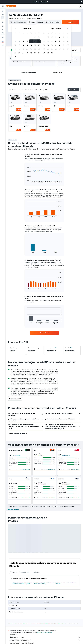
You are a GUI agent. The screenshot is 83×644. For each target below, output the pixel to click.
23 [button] (39, 49)
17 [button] (15, 49)
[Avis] (77, 450)
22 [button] (35, 49)
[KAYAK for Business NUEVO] (3, 33)
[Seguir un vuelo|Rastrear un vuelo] (3, 26)
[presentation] (78, 445)
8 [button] (35, 41)
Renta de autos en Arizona (59, 623)
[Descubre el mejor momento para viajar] (3, 29)
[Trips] (3, 37)
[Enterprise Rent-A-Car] (28, 450)
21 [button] (31, 49)
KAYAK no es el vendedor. (45, 637)
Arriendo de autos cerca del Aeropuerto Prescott (65, 583)
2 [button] (39, 37)
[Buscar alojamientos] (3, 14)
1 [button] (35, 37)
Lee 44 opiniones (66, 455)
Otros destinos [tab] (36, 572)
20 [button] (27, 49)
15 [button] (35, 45)
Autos (15, 623)
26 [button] (23, 53)
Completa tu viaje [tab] (24, 572)
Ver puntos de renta (26, 469)
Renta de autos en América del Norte (26, 623)
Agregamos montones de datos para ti (45, 640)
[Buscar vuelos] (3, 11)
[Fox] (28, 479)
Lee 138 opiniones (42, 484)
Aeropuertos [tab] (14, 572)
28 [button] (31, 53)
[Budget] (52, 479)
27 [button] (27, 53)
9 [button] (39, 41)
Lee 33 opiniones (41, 455)
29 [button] (35, 53)
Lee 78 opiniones (17, 455)
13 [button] (27, 45)
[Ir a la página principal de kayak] (11, 6)
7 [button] (31, 41)
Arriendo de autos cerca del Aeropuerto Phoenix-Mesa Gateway (44, 583)
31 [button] (16, 57)
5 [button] (23, 41)
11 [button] (19, 45)
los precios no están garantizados (44, 632)
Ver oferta (18, 109)
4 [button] (19, 41)
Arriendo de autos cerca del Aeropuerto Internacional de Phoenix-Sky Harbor (22, 583)
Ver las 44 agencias (13, 509)
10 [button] (16, 45)
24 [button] (15, 53)
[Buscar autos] (3, 18)
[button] (81, 2)
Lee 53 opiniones (66, 484)
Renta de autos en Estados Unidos (44, 623)
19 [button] (23, 49)
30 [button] (39, 53)
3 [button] (16, 41)
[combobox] (17, 18)
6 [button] (27, 41)
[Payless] (77, 479)
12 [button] (23, 45)
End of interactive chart (26, 181)
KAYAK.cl (10, 623)
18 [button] (19, 49)
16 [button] (39, 45)
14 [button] (31, 45)
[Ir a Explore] (3, 23)
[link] (44, 333)
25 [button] (19, 53)
